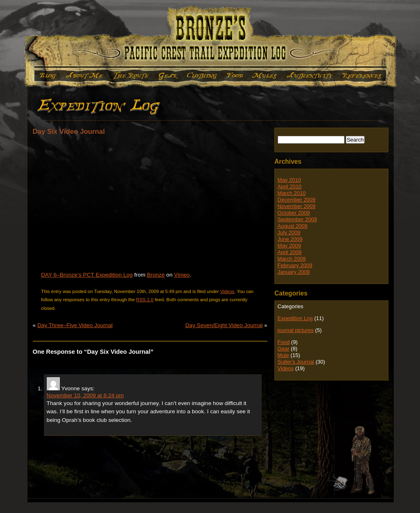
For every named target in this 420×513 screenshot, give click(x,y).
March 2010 (292, 193)
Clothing (202, 76)
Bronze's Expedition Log (210, 37)
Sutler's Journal (296, 362)
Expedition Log (46, 76)
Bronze (156, 275)
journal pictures (296, 330)
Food (234, 76)
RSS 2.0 (145, 300)
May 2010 (289, 180)
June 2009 (290, 239)
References (362, 76)
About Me (84, 76)
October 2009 (294, 213)
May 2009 (289, 246)
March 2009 (292, 259)
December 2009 (297, 200)
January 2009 (294, 272)
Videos (227, 291)
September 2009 (297, 219)
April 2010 (290, 187)
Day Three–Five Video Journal (75, 325)
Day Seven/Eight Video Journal (224, 325)
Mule (264, 76)
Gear (168, 76)
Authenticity (309, 76)
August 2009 (293, 226)
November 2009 (297, 206)
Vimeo (182, 275)
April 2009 (290, 252)
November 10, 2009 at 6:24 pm (85, 395)
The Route (131, 76)
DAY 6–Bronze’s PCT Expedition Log (87, 275)
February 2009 (295, 265)
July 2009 (289, 232)
